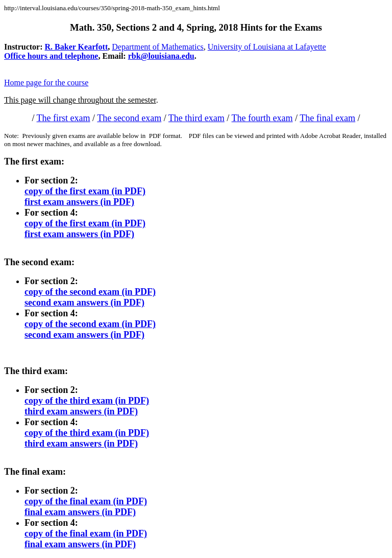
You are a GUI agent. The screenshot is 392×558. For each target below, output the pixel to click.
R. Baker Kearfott (77, 47)
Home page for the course (46, 83)
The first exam (64, 118)
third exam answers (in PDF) (81, 411)
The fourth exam (262, 118)
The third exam (197, 118)
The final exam (327, 118)
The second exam (129, 118)
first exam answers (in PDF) (79, 202)
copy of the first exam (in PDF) (85, 191)
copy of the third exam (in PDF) (87, 401)
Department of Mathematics (158, 47)
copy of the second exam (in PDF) (90, 292)
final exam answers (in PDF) (80, 512)
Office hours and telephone (51, 56)
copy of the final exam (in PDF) (86, 501)
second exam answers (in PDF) (84, 303)
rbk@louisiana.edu (161, 56)
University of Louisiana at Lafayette (267, 47)
